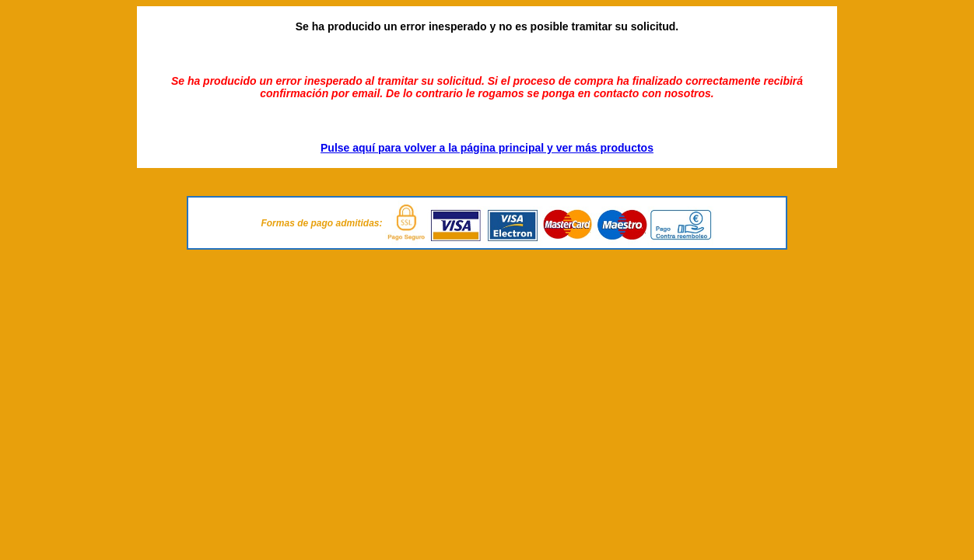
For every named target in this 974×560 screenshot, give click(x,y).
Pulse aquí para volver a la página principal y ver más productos (487, 148)
